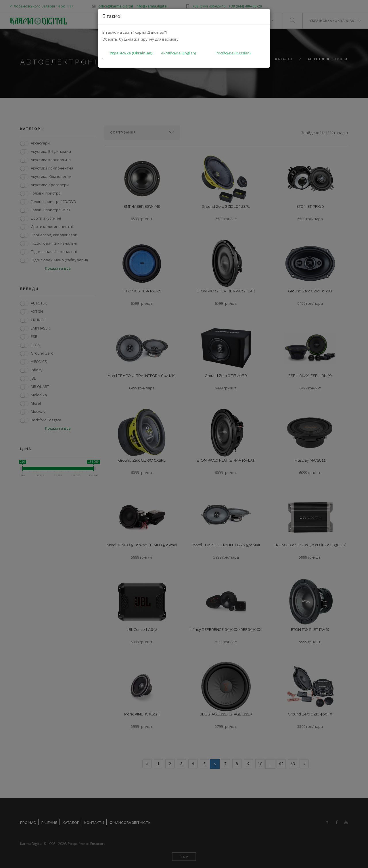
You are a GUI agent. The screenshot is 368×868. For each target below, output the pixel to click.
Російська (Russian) (233, 53)
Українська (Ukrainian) (131, 53)
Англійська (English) (178, 53)
